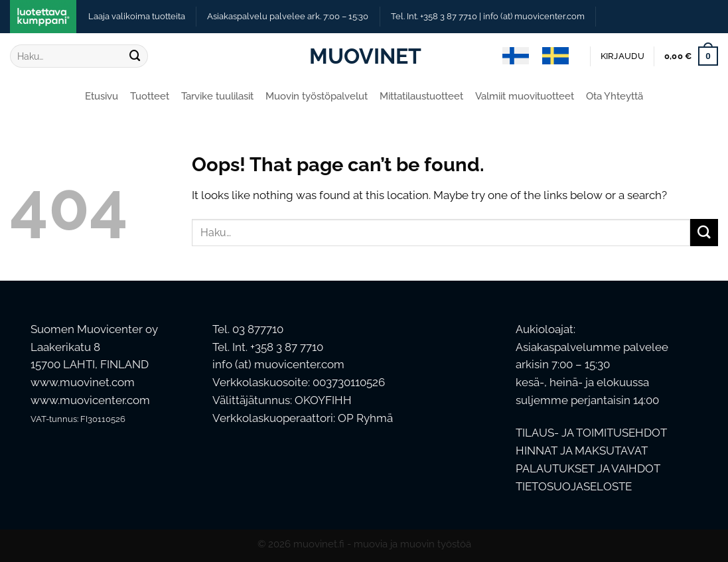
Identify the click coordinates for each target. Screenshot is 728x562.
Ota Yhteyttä (615, 96)
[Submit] (135, 56)
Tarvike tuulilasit (217, 96)
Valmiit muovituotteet (525, 96)
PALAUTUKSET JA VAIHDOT (588, 468)
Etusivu (102, 96)
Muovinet (364, 56)
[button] (622, 56)
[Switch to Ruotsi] (555, 56)
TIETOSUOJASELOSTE (574, 486)
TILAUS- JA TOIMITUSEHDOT (591, 433)
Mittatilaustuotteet (421, 96)
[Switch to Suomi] (516, 56)
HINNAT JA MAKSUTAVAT (582, 451)
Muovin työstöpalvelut (317, 96)
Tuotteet (150, 96)
